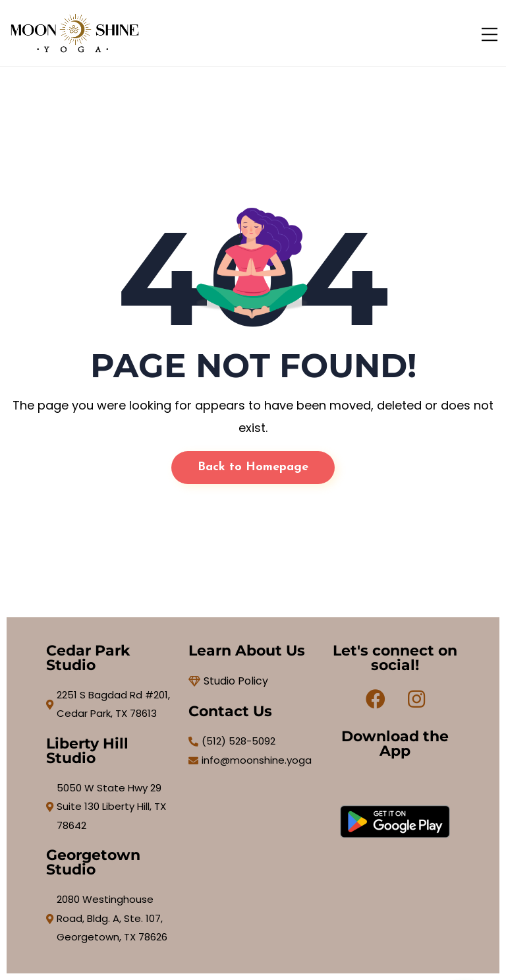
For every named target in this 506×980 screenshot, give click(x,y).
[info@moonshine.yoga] (253, 761)
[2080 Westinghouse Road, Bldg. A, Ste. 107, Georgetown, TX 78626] (111, 919)
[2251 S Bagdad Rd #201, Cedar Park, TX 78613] (111, 705)
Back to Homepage (253, 467)
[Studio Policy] (253, 681)
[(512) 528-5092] (253, 742)
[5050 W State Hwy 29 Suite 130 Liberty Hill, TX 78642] (111, 807)
